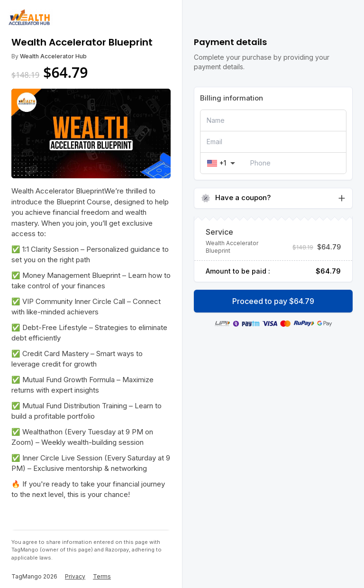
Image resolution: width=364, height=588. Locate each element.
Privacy (75, 576)
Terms (102, 576)
